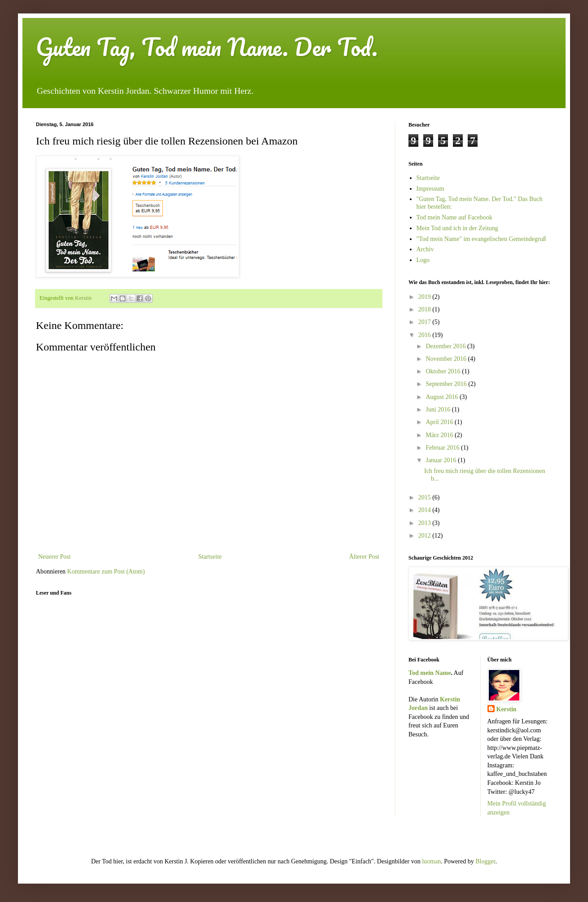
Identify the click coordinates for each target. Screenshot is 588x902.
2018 (426, 309)
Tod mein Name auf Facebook (454, 217)
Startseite (210, 557)
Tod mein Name (430, 673)
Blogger (485, 861)
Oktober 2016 (444, 371)
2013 (426, 523)
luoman (431, 861)
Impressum (430, 189)
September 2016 (447, 384)
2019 (426, 297)
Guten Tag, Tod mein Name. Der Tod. (207, 47)
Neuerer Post (55, 557)
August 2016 (442, 397)
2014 (426, 510)
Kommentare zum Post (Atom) (106, 571)
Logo (423, 260)
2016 (426, 335)
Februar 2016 (443, 448)
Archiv (425, 249)
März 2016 (440, 435)
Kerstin (507, 709)
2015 (426, 497)
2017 (426, 322)
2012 (426, 536)
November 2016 (447, 359)
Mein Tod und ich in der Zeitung (457, 228)
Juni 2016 (439, 409)
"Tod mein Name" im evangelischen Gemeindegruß (481, 239)
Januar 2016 (442, 460)
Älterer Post (364, 557)
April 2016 (440, 422)
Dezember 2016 (446, 346)
